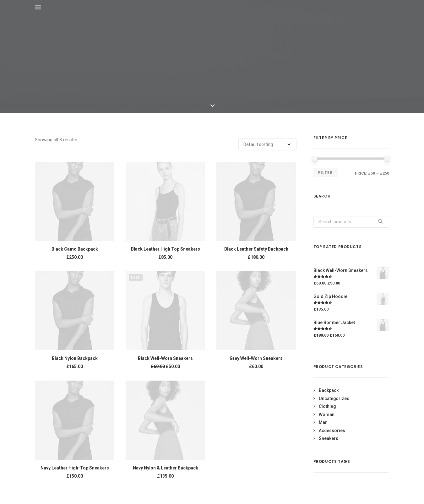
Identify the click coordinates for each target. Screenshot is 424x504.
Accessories (332, 431)
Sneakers (329, 438)
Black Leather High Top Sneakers (166, 249)
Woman (327, 415)
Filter (326, 173)
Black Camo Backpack (75, 249)
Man (323, 422)
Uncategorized (334, 398)
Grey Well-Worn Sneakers (256, 358)
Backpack (329, 390)
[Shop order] (267, 144)
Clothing (327, 406)
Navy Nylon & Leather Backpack (166, 468)
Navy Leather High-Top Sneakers (75, 468)
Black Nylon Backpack (75, 358)
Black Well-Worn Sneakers (165, 358)
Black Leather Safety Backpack (256, 249)
